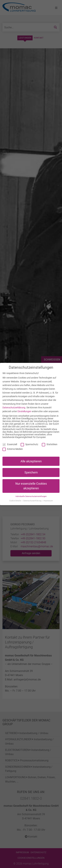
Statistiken (50, 444)
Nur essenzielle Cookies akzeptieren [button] (31, 486)
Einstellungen (24, 411)
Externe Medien (13, 449)
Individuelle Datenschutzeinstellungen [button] (31, 496)
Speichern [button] (31, 472)
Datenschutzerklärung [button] (33, 501)
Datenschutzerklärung (14, 408)
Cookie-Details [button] (15, 501)
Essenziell (10, 444)
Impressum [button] (48, 501)
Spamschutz (29, 444)
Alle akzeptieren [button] (31, 461)
